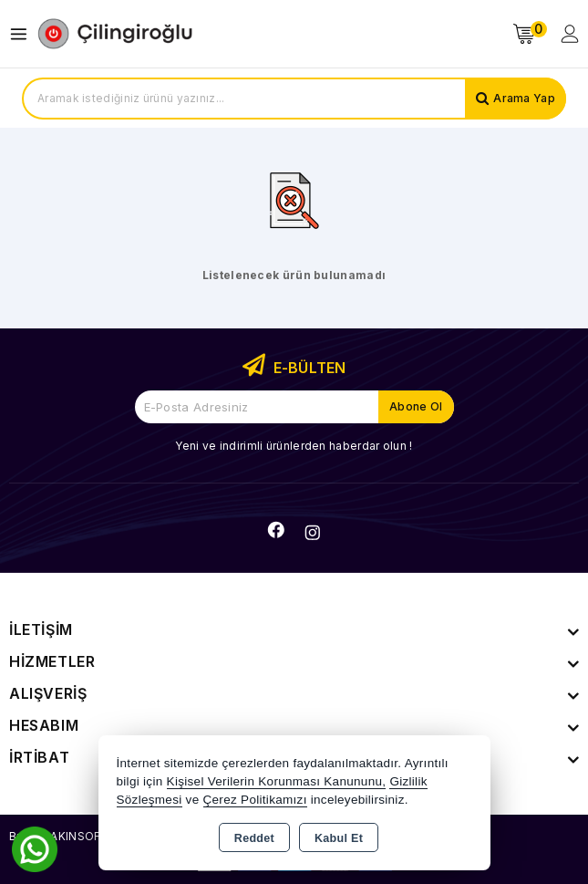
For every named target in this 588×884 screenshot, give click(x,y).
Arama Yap (524, 98)
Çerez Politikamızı (255, 800)
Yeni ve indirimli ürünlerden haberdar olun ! (294, 446)
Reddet (254, 838)
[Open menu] (23, 34)
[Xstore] (115, 34)
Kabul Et (339, 838)
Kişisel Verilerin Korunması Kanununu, (277, 781)
